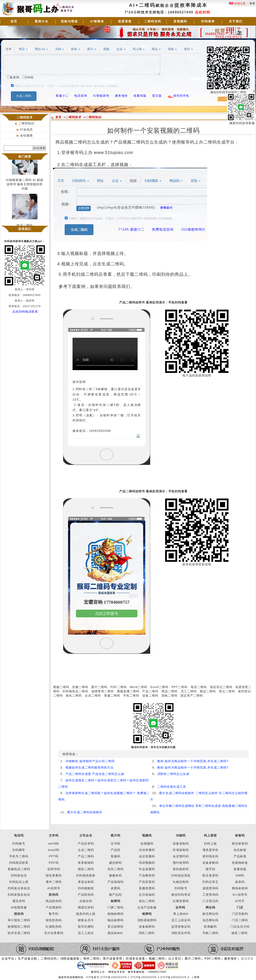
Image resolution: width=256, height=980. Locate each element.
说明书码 (54, 869)
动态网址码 (210, 920)
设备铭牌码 (147, 927)
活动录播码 (147, 850)
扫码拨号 (19, 843)
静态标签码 (240, 843)
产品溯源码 (54, 907)
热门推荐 (25, 157)
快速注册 (237, 3)
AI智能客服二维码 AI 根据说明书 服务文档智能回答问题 (25, 185)
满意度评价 (210, 850)
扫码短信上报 (19, 882)
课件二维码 (54, 882)
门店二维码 (240, 920)
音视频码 (180, 21)
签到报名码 (210, 856)
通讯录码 (19, 901)
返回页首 (247, 958)
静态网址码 (210, 914)
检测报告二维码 (19, 927)
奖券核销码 (86, 863)
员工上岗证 (86, 933)
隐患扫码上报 (86, 914)
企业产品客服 (147, 907)
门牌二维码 (116, 907)
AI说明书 (54, 888)
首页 (14, 21)
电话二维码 (199, 687)
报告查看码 (54, 875)
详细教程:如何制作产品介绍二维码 (90, 761)
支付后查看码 (54, 933)
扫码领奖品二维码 (75, 691)
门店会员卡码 (240, 927)
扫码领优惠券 (86, 875)
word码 (54, 843)
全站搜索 (26, 135)
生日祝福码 (147, 895)
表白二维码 (147, 901)
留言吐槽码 (86, 927)
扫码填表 (208, 21)
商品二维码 (169, 691)
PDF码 (54, 863)
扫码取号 (181, 888)
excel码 (54, 850)
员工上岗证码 (181, 920)
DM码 (240, 875)
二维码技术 (73, 117)
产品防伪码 (86, 895)
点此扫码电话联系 (25, 312)
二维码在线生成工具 (172, 787)
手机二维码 (131, 695)
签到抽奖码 (181, 869)
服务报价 (231, 958)
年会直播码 (147, 869)
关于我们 (236, 21)
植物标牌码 (116, 914)
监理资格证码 (181, 927)
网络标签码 (240, 888)
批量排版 (240, 869)
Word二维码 (138, 687)
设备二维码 (150, 695)
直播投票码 (147, 888)
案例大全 (42, 21)
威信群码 (115, 863)
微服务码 (115, 875)
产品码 (116, 850)
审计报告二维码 (19, 920)
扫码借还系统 (181, 875)
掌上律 (178, 914)
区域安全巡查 (135, 958)
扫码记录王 (210, 882)
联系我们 (25, 229)
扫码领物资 (86, 888)
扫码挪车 (19, 850)
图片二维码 (99, 687)
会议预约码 (181, 856)
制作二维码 (91, 958)
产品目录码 (86, 843)
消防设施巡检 (70, 958)
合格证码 (86, 901)
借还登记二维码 (221, 687)
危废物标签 (240, 863)
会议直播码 (147, 856)
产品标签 (240, 856)
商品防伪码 (54, 901)
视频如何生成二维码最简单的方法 (89, 767)
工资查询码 (210, 895)
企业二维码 (93, 695)
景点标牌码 (116, 927)
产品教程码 (147, 875)
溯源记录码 (86, 907)
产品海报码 (116, 882)
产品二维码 (150, 691)
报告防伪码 (54, 920)
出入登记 (175, 958)
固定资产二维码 (192, 695)
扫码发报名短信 (19, 895)
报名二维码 (74, 695)
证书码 (116, 843)
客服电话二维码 (19, 869)
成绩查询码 (210, 888)
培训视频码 (147, 863)
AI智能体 (97, 21)
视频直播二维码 (128, 691)
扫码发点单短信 (19, 888)
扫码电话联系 (19, 863)
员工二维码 (189, 691)
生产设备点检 (28, 958)
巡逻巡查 (125, 21)
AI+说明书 (240, 895)
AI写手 (240, 901)
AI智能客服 (19, 907)
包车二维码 (116, 869)
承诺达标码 (86, 882)
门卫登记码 (210, 901)
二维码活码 (153, 21)
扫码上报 (210, 843)
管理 (197, 977)
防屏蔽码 (210, 927)
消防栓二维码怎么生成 (173, 774)
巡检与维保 (69, 21)
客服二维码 (112, 695)
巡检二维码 (169, 695)
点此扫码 (202, 12)
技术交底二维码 (19, 933)
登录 (252, 3)
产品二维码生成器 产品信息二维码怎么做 (95, 774)
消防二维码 (146, 933)
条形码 (240, 882)
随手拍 (210, 869)
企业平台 (8, 958)
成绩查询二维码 (103, 691)
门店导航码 (240, 914)
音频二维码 (80, 687)
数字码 (54, 914)
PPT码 (54, 856)
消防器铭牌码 (147, 920)
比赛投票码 (181, 901)
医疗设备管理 (113, 958)
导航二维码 (210, 933)
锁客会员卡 (86, 920)
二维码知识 (26, 123)
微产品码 (115, 895)
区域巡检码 (181, 850)
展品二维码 (208, 691)
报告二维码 (86, 869)
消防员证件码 (181, 933)
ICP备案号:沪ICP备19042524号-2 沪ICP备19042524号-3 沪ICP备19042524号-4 (138, 977)
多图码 (116, 888)
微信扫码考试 (181, 895)
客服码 (116, 856)
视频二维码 (61, 687)
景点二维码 (227, 691)
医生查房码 (210, 875)
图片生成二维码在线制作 (85, 812)
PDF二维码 (119, 687)
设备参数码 (210, 863)
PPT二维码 (180, 687)
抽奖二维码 (239, 933)
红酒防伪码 (54, 927)
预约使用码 (181, 863)
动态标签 (240, 850)
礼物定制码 (181, 882)
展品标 (115, 933)
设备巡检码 (181, 843)
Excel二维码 (159, 687)
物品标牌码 (116, 920)
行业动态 (26, 129)
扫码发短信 (19, 875)
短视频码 (147, 843)
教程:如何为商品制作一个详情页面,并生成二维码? (193, 761)
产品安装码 (147, 882)
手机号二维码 (19, 856)
